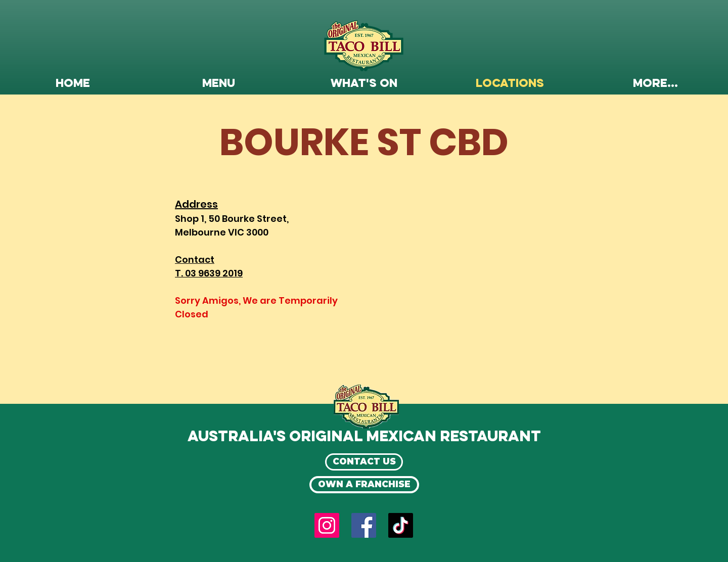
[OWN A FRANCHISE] (364, 485)
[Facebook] (364, 525)
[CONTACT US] (364, 462)
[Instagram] (327, 525)
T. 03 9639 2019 (209, 273)
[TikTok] (401, 525)
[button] (218, 84)
